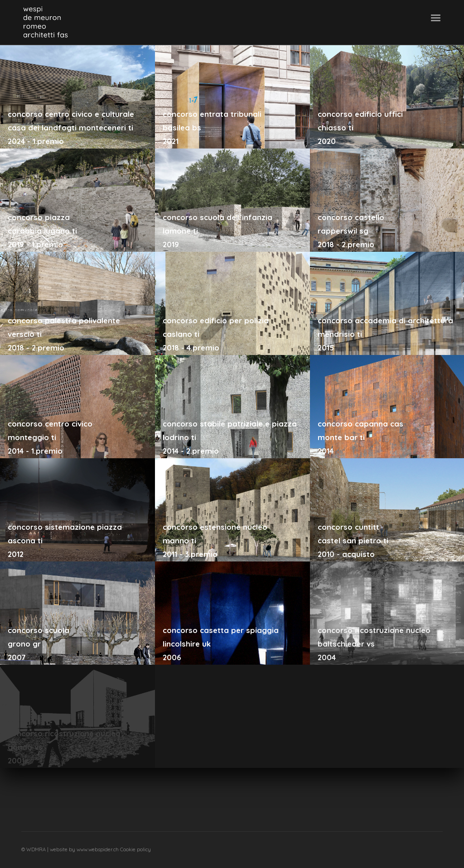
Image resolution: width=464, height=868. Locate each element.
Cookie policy (135, 849)
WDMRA (37, 849)
